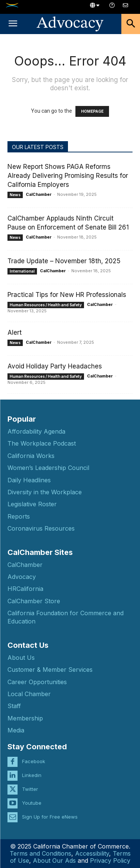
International (22, 271)
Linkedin (32, 775)
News (15, 195)
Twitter (30, 789)
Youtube (32, 803)
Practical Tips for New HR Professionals (67, 295)
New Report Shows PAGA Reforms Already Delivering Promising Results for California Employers (68, 176)
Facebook (34, 761)
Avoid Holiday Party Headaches (55, 366)
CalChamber (39, 194)
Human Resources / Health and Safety (46, 305)
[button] (13, 24)
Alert (15, 333)
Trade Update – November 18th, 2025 (64, 261)
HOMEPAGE (92, 111)
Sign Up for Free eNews (50, 817)
